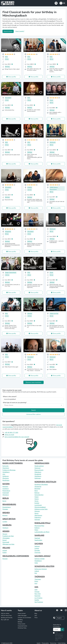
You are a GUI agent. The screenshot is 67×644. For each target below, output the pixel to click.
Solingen (37, 520)
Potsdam (5, 509)
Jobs (36, 616)
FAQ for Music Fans (6, 616)
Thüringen (38, 579)
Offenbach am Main (8, 544)
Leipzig (37, 548)
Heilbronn (6, 476)
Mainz (36, 530)
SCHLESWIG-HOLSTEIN (44, 566)
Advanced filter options (33, 414)
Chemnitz (37, 553)
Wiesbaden (6, 538)
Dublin (5, 553)
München (5, 487)
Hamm (37, 499)
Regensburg (6, 491)
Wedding (20, 620)
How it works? (20, 31)
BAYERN (6, 484)
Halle (36, 563)
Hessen (5, 534)
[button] (62, 3)
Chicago (37, 592)
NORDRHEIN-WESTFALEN (45, 482)
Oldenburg (38, 472)
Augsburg (6, 489)
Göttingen (38, 478)
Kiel (36, 573)
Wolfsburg (38, 476)
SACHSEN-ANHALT (43, 556)
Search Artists (8, 31)
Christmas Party (22, 628)
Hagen (37, 497)
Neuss (37, 513)
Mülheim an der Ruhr (41, 509)
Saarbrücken (38, 540)
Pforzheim (6, 478)
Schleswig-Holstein (41, 569)
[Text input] (57, 629)
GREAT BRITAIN (9, 519)
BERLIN (6, 498)
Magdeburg (38, 561)
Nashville (37, 596)
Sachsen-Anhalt (40, 559)
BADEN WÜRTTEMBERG (13, 463)
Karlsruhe (5, 466)
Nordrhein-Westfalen (41, 485)
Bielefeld (37, 489)
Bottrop (37, 493)
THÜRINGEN (40, 577)
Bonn (36, 491)
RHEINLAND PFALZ (42, 523)
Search (33, 410)
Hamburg (5, 528)
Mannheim (6, 468)
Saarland (37, 538)
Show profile (12, 77)
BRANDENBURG (9, 504)
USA (36, 587)
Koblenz (37, 528)
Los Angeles (38, 598)
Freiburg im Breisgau (9, 470)
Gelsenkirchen (39, 495)
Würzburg (6, 495)
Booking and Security (7, 618)
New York (38, 594)
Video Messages (22, 616)
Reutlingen (6, 480)
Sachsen (37, 546)
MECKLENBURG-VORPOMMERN (16, 556)
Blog (36, 613)
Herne (36, 501)
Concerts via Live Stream (24, 618)
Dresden (37, 550)
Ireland (5, 550)
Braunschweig (39, 470)
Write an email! (9, 435)
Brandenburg (7, 507)
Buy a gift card (5, 620)
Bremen (5, 515)
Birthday (20, 622)
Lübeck (37, 571)
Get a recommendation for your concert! (17, 437)
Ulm (4, 474)
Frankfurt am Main (8, 536)
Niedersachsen (39, 466)
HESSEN (6, 531)
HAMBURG (7, 525)
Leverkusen (38, 505)
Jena (36, 583)
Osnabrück (38, 474)
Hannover (38, 468)
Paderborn (38, 517)
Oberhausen (38, 515)
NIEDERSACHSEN (42, 463)
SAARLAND (39, 535)
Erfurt (36, 581)
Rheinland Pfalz (39, 526)
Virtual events (22, 624)
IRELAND (6, 548)
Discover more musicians (33, 382)
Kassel (5, 540)
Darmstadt (6, 542)
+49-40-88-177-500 (11, 433)
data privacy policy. (58, 639)
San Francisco (39, 602)
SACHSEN (39, 544)
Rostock (5, 559)
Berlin (4, 501)
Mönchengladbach (40, 507)
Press (36, 618)
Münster (37, 511)
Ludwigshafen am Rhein (42, 532)
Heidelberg (6, 472)
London (5, 522)
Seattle (37, 600)
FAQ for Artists (5, 613)
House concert (22, 613)
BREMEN (6, 513)
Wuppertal (38, 487)
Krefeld (37, 503)
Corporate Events (22, 626)
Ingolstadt (6, 493)
